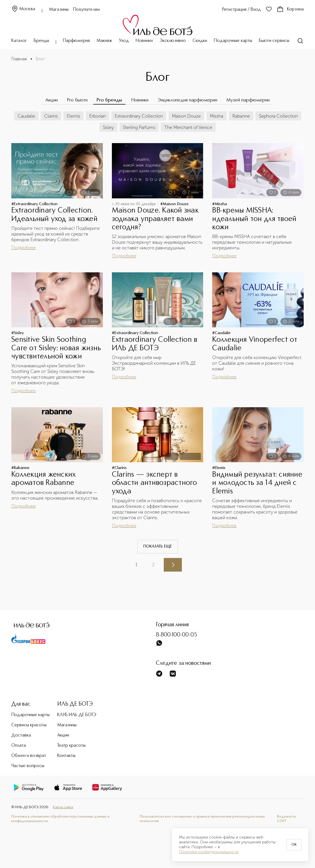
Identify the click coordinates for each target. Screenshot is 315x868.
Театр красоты (71, 746)
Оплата (19, 746)
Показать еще (158, 546)
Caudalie (26, 116)
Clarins (51, 116)
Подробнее (24, 248)
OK (294, 845)
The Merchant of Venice (188, 127)
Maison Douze (186, 116)
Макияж (104, 41)
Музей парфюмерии (248, 100)
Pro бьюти (77, 100)
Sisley (108, 127)
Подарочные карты (233, 41)
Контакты (66, 756)
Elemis (74, 116)
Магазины (59, 10)
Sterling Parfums (139, 127)
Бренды (41, 41)
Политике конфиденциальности (209, 852)
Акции (52, 100)
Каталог (19, 41)
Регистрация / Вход (241, 10)
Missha (217, 116)
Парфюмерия (76, 41)
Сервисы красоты (29, 725)
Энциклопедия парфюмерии (187, 100)
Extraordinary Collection (139, 116)
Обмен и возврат (29, 756)
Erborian (97, 116)
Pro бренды (109, 100)
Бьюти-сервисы (274, 41)
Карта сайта (63, 807)
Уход (124, 41)
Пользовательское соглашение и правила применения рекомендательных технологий (202, 819)
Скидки (200, 41)
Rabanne (241, 116)
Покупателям (87, 10)
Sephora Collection (278, 116)
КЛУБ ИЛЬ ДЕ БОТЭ (77, 715)
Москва (23, 9)
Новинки (144, 41)
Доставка (21, 735)
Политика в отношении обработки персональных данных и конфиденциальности (60, 819)
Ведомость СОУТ (287, 819)
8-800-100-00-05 (176, 635)
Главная (19, 59)
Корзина (290, 9)
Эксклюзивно (173, 41)
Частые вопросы (28, 766)
